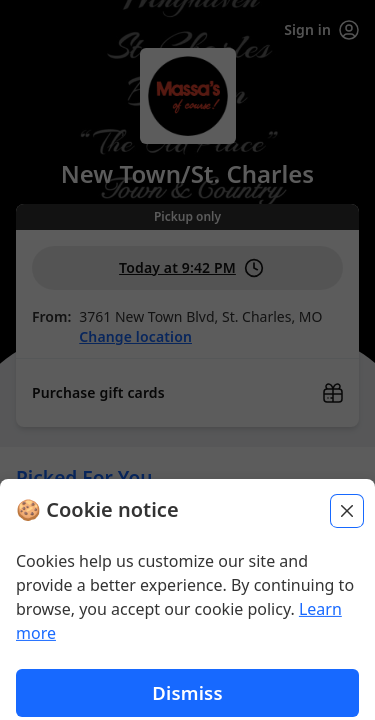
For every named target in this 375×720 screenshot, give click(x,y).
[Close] (347, 612)
